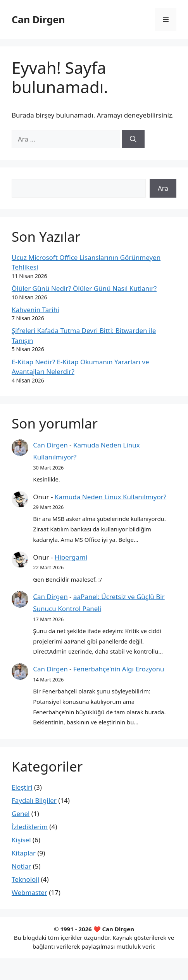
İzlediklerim (30, 827)
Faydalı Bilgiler (34, 800)
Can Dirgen (38, 19)
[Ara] (133, 139)
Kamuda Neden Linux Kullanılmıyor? (110, 497)
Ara (163, 188)
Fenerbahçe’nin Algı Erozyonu (119, 669)
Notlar (21, 866)
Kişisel (21, 840)
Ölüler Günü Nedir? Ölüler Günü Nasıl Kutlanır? (84, 288)
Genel (21, 814)
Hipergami (71, 557)
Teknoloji (25, 879)
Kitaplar (24, 853)
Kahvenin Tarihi (35, 310)
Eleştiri (22, 787)
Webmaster (29, 892)
